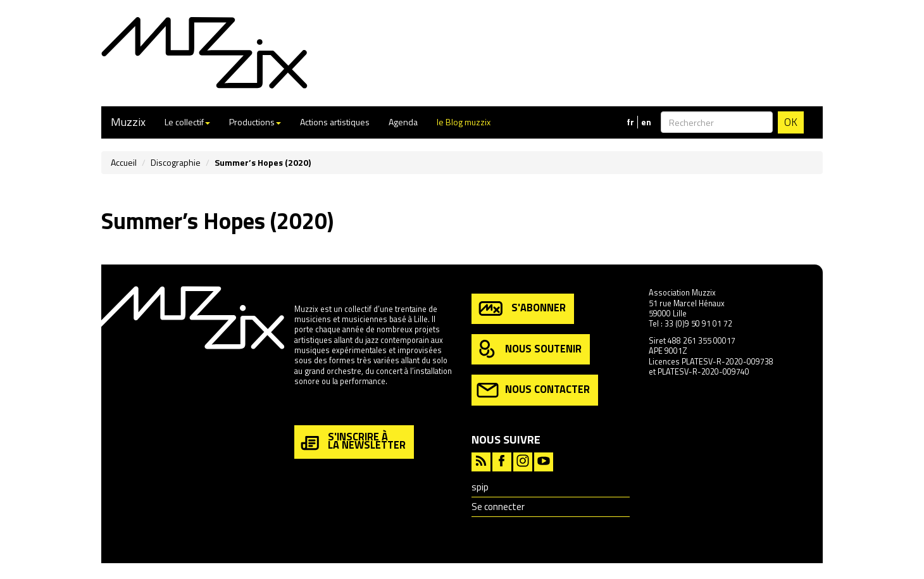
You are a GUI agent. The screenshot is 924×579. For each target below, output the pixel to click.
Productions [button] (255, 122)
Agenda (403, 122)
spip (480, 487)
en (646, 122)
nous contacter (533, 390)
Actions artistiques (335, 122)
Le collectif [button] (187, 122)
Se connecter (498, 507)
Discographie (176, 162)
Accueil (124, 162)
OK (791, 122)
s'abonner (521, 308)
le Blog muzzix (464, 122)
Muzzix (128, 122)
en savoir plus (319, 408)
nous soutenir (529, 350)
